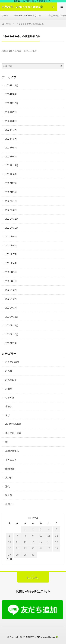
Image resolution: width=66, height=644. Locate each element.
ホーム (5, 15)
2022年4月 (11, 201)
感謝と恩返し (12, 451)
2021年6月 (11, 263)
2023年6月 (11, 139)
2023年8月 (11, 121)
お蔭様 (9, 388)
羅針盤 (9, 495)
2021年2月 (11, 299)
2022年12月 (12, 165)
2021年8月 (11, 245)
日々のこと (11, 460)
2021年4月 (11, 281)
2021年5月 (11, 272)
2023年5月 (11, 148)
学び (8, 415)
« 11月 (9, 559)
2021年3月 (11, 290)
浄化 (8, 486)
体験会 (9, 406)
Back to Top (33, 578)
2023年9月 (11, 112)
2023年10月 (12, 103)
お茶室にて (11, 380)
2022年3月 (11, 210)
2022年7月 (11, 183)
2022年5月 (11, 192)
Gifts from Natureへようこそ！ (28, 15)
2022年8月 (11, 174)
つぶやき (10, 397)
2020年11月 (12, 325)
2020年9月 (11, 343)
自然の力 (10, 504)
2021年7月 (11, 254)
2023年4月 (11, 157)
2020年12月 (12, 317)
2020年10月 (12, 334)
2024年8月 (11, 94)
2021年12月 (12, 219)
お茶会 (9, 371)
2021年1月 (11, 308)
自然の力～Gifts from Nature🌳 (42, 637)
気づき (9, 477)
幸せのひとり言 (13, 433)
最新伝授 (10, 469)
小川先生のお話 (13, 424)
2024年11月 (12, 85)
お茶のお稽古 (12, 362)
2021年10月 (12, 228)
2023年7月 (11, 130)
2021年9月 (11, 237)
